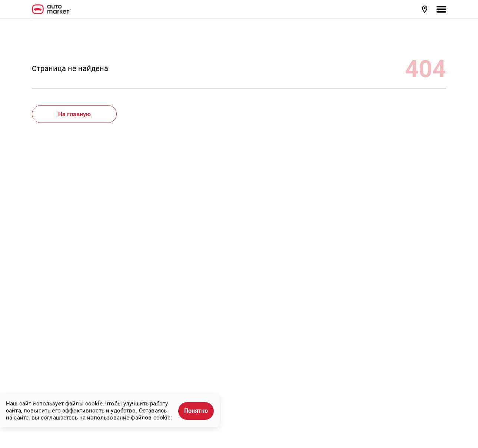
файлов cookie (151, 418)
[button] (425, 9)
